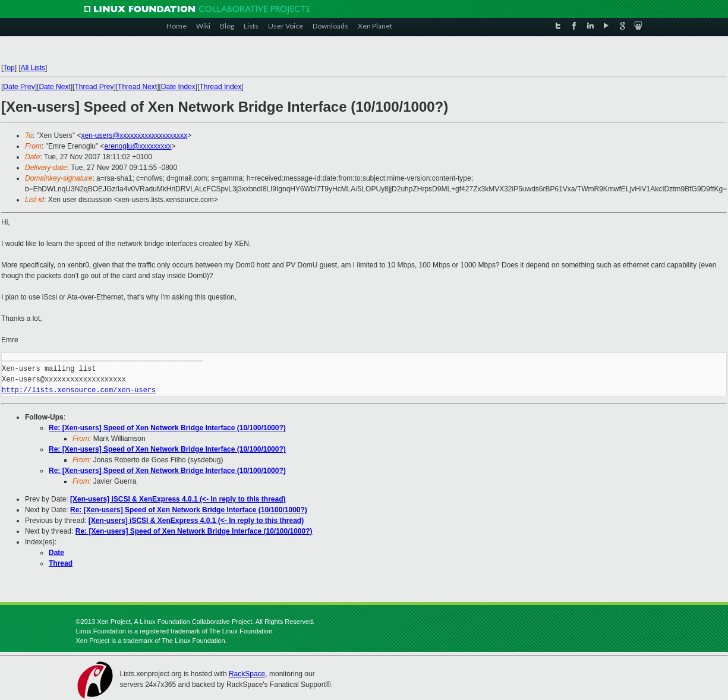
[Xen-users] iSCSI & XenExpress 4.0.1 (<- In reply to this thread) (178, 499)
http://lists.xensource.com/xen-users (79, 390)
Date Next (54, 87)
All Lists (33, 68)
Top (9, 68)
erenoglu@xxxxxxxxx (138, 146)
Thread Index (221, 87)
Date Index (178, 87)
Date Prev (19, 87)
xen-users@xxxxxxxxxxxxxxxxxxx (134, 135)
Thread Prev (94, 87)
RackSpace (247, 674)
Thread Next (137, 87)
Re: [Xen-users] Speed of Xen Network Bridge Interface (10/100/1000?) (167, 428)
